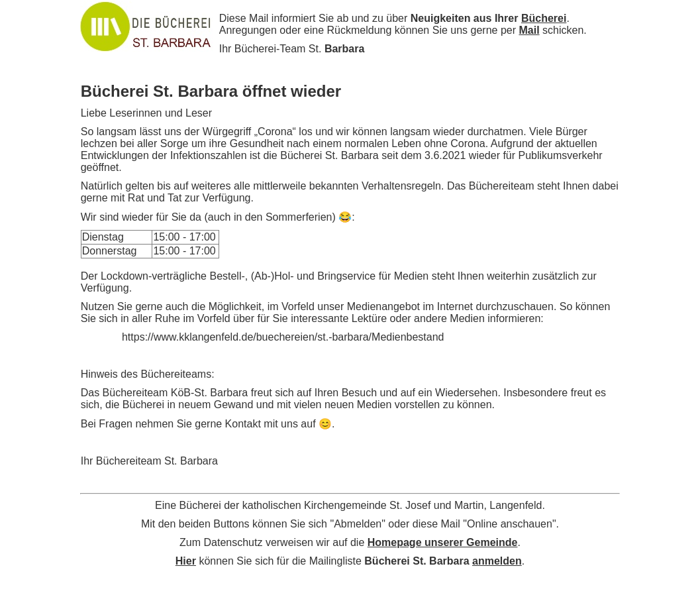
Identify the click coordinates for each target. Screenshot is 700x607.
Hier (186, 561)
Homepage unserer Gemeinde (443, 542)
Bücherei (544, 18)
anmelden (497, 561)
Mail (529, 30)
